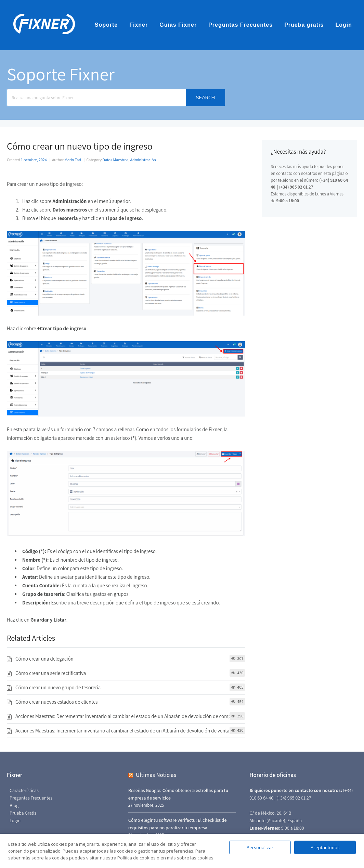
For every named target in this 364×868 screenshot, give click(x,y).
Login (344, 25)
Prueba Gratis (23, 813)
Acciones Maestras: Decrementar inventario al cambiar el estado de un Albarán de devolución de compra (125, 716)
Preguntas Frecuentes (240, 25)
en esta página (331, 173)
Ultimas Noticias (156, 775)
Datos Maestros (116, 160)
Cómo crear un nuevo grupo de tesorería (58, 687)
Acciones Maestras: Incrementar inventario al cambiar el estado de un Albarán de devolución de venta (122, 731)
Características (24, 790)
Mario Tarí (73, 160)
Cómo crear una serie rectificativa (51, 673)
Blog (14, 805)
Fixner (139, 25)
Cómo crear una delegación (44, 659)
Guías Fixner (178, 25)
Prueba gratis (304, 25)
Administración (143, 160)
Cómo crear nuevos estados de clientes (57, 702)
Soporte (106, 25)
